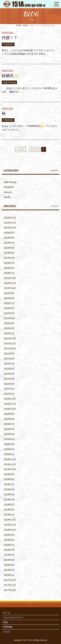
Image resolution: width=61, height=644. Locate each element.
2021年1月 (9, 394)
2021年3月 (9, 384)
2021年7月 (9, 364)
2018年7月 (9, 545)
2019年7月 (9, 484)
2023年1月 (9, 273)
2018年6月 (9, 550)
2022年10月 (10, 288)
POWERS (8, 44)
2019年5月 (9, 494)
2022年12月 (10, 278)
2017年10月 (10, 590)
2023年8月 (9, 238)
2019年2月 (9, 510)
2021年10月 (10, 349)
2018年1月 (9, 575)
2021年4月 (9, 379)
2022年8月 (9, 298)
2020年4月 (9, 439)
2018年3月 (9, 565)
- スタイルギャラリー (13, 617)
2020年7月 (9, 424)
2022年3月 (9, 323)
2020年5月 (9, 434)
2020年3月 (9, 444)
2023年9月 (9, 233)
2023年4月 (9, 258)
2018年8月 (9, 540)
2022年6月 (9, 308)
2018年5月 (9, 555)
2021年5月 (9, 374)
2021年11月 (10, 343)
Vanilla (7, 197)
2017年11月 (10, 585)
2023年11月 (10, 223)
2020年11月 (10, 404)
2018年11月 (10, 525)
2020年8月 (9, 419)
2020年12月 (10, 399)
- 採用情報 (7, 627)
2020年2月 (9, 449)
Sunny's (8, 192)
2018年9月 (9, 535)
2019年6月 (9, 489)
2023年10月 (10, 228)
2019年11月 (10, 464)
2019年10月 (10, 469)
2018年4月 (9, 560)
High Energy (9, 82)
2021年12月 (10, 338)
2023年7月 (9, 243)
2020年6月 (9, 429)
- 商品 (5, 622)
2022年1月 (9, 333)
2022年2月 (9, 328)
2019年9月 (9, 474)
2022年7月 (9, 303)
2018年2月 (9, 570)
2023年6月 (9, 248)
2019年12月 (10, 459)
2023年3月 (9, 263)
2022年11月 (10, 283)
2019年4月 (9, 500)
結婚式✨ (10, 76)
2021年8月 (9, 359)
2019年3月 (9, 505)
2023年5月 (9, 253)
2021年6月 (9, 369)
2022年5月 (9, 313)
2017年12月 (10, 580)
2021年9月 (9, 354)
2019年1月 (9, 515)
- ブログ (6, 632)
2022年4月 (9, 318)
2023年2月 (9, 268)
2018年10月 (10, 530)
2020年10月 (10, 409)
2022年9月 (9, 293)
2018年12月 (10, 520)
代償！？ (10, 38)
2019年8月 (9, 479)
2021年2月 (9, 389)
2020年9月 (9, 414)
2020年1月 (9, 454)
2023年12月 (10, 218)
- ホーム (6, 613)
